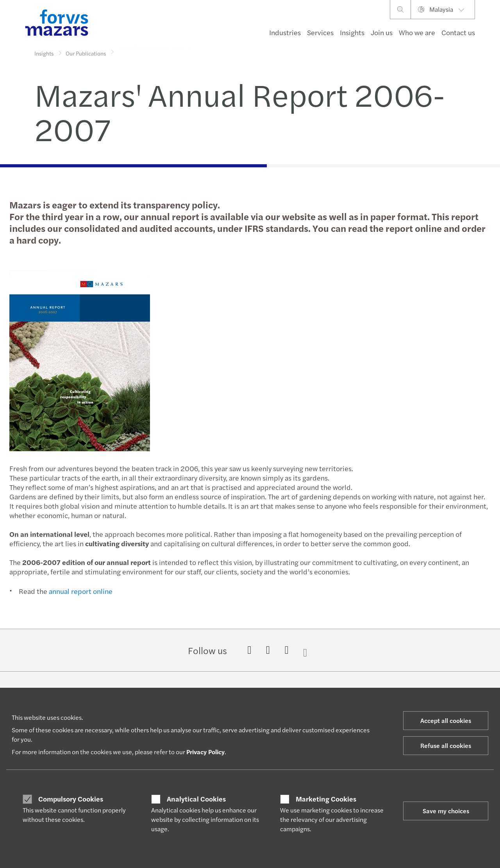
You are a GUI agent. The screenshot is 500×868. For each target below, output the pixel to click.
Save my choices (446, 811)
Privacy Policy (205, 752)
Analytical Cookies (196, 799)
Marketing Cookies (326, 799)
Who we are (417, 32)
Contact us (458, 32)
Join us (382, 32)
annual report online (80, 591)
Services (320, 32)
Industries (285, 32)
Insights (352, 32)
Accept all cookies (446, 720)
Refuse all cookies (446, 745)
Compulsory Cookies (71, 799)
